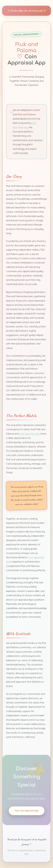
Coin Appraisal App (30, 433)
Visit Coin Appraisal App (26, 812)
